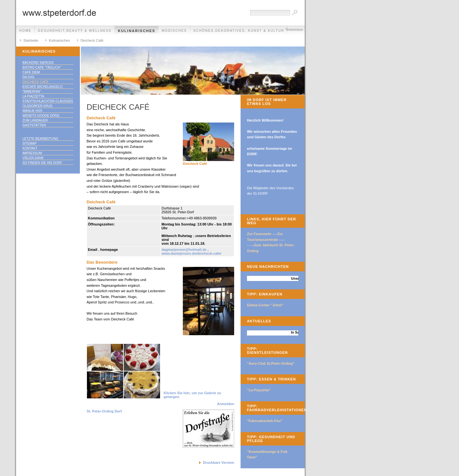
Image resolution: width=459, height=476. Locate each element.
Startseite (31, 40)
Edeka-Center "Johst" (265, 305)
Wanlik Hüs (32, 111)
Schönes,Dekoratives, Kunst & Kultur (239, 31)
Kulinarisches (137, 31)
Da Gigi (28, 77)
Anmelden (226, 404)
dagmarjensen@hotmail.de (184, 250)
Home (25, 31)
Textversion (294, 30)
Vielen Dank (33, 158)
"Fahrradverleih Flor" (265, 421)
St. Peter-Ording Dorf (104, 411)
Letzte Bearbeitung (40, 139)
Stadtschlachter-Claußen (48, 101)
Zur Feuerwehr (259, 234)
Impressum (32, 153)
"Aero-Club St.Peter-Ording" (271, 363)
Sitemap (30, 144)
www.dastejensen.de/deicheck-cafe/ (192, 253)
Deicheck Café (92, 40)
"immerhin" (32, 92)
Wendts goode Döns (41, 116)
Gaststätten (34, 125)
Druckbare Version (219, 463)
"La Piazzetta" (259, 390)
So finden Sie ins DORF (42, 163)
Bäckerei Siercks (38, 63)
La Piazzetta (33, 96)
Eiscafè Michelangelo (42, 87)
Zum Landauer (35, 120)
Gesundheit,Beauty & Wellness (75, 31)
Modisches (174, 31)
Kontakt (30, 148)
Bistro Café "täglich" (42, 68)
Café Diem (31, 72)
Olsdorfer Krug (38, 106)
